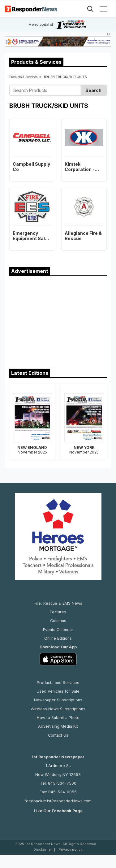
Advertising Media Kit (58, 726)
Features (58, 612)
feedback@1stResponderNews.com (58, 801)
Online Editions (58, 638)
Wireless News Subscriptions (58, 709)
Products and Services (58, 683)
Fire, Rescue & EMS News (58, 603)
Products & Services (23, 77)
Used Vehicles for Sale (58, 691)
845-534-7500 (62, 783)
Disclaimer (43, 850)
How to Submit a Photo (58, 718)
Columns (58, 621)
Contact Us (58, 735)
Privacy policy (71, 850)
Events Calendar (58, 630)
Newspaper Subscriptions (58, 700)
